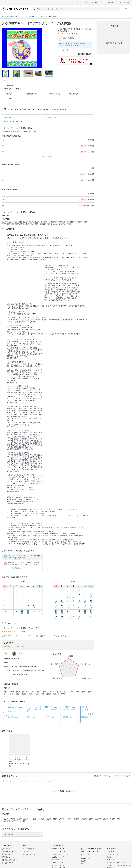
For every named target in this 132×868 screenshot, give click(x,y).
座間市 (91, 819)
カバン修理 (111, 852)
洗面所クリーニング (58, 862)
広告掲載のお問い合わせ (10, 860)
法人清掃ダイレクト (30, 855)
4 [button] (44, 725)
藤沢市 (26, 819)
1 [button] (38, 725)
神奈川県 (5, 814)
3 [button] (42, 725)
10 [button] (58, 725)
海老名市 (84, 819)
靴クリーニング (112, 860)
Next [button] (91, 714)
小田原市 (33, 819)
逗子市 (49, 819)
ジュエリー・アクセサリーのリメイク (119, 865)
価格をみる (9, 117)
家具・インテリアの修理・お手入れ (92, 849)
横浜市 (6, 819)
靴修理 (109, 857)
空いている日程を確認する (14, 121)
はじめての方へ (82, 2)
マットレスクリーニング (88, 854)
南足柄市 (98, 819)
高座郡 (112, 819)
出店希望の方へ (111, 2)
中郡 (118, 819)
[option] (16, 714)
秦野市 (55, 819)
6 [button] (49, 725)
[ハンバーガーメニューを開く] (126, 9)
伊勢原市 (76, 819)
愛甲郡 (22, 821)
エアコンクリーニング (59, 852)
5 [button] (47, 725)
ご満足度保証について (9, 852)
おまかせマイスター (29, 849)
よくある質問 (50, 117)
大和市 (68, 819)
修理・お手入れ (112, 849)
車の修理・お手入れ (87, 858)
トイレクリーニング (58, 865)
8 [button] (53, 725)
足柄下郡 (15, 821)
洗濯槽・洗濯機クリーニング (61, 854)
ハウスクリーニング (58, 849)
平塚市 (13, 819)
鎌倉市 (19, 819)
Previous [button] (5, 714)
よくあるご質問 (125, 2)
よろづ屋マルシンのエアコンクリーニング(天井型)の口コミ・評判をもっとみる (35, 636)
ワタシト (26, 852)
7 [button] (51, 725)
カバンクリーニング (113, 854)
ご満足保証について (97, 2)
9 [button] (56, 725)
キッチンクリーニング (59, 860)
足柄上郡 (7, 821)
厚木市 (62, 819)
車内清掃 (84, 861)
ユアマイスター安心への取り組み (22, 109)
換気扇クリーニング (58, 857)
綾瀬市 (106, 819)
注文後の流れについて (113, 43)
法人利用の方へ (7, 854)
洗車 (82, 864)
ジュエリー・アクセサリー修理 (117, 862)
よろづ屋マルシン (14, 23)
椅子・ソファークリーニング (90, 852)
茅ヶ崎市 (41, 819)
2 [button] (40, 725)
